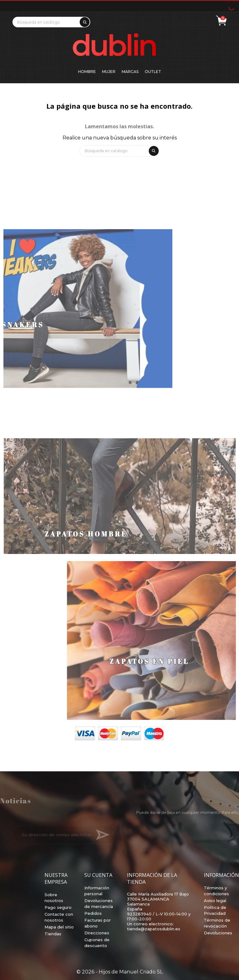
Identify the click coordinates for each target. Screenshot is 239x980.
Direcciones (97, 933)
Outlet (153, 72)
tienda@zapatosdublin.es (154, 929)
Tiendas (53, 934)
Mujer (109, 72)
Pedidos (93, 913)
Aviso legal (215, 901)
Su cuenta (98, 875)
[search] (84, 21)
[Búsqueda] (51, 22)
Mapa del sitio (59, 927)
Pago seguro (58, 907)
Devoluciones (218, 933)
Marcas (130, 72)
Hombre (87, 72)
